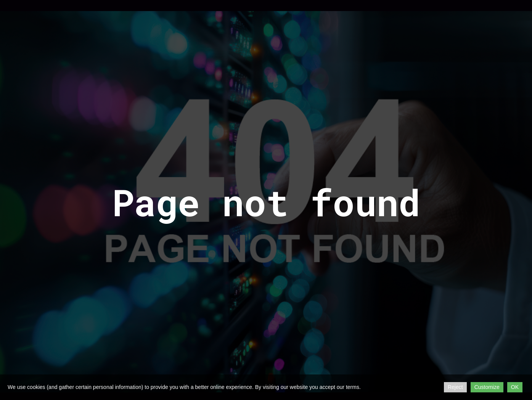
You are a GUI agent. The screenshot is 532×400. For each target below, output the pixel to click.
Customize (487, 387)
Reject (455, 387)
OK (515, 387)
